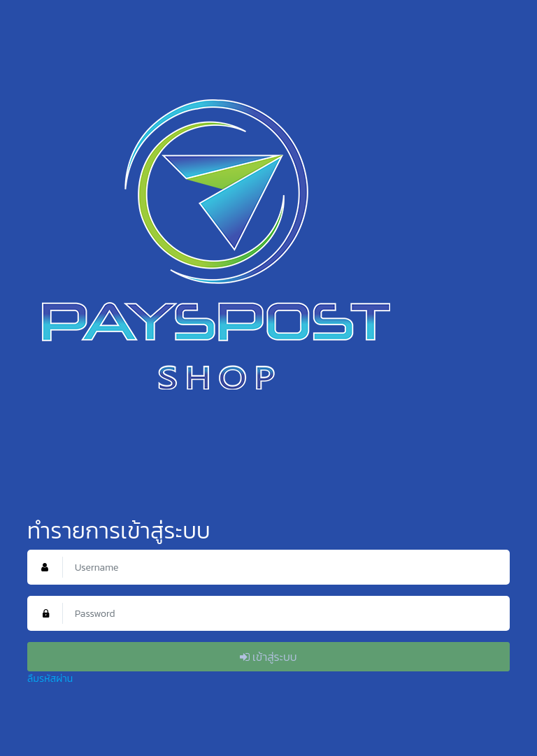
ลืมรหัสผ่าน (50, 679)
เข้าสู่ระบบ (268, 657)
